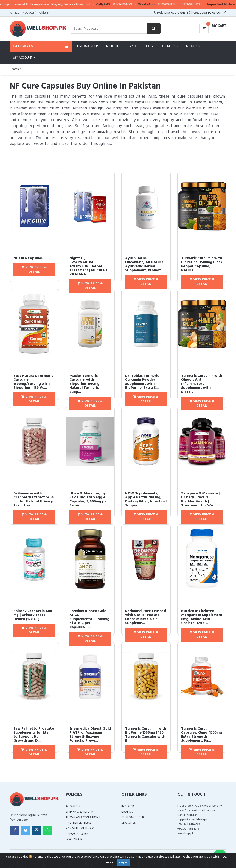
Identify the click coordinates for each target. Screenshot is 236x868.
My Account (24, 58)
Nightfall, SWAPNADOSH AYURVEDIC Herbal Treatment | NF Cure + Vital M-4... (89, 266)
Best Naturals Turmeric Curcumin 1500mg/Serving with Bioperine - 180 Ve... (33, 382)
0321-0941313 (179, 5)
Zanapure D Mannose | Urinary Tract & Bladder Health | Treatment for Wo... (201, 500)
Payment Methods (80, 828)
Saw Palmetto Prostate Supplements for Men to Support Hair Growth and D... (34, 735)
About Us (193, 46)
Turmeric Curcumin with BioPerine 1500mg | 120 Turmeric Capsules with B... (146, 735)
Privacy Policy (77, 834)
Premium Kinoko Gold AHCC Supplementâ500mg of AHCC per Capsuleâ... (89, 619)
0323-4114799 (135, 5)
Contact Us (169, 46)
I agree (123, 863)
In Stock (112, 46)
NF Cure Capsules (28, 258)
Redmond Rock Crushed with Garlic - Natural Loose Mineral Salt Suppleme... (146, 617)
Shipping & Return (80, 812)
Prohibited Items (78, 823)
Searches (129, 823)
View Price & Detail (34, 269)
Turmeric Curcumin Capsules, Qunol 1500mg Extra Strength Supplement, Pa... (202, 735)
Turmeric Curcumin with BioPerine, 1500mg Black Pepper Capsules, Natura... (202, 264)
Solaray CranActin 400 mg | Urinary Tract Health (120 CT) (33, 615)
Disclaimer (74, 840)
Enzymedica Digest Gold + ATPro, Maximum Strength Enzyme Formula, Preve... (90, 735)
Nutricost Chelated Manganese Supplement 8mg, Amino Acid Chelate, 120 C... (202, 617)
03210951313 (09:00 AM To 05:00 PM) (199, 13)
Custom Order (87, 46)
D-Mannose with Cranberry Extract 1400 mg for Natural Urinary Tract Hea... (34, 500)
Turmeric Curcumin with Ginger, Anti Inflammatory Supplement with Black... (202, 384)
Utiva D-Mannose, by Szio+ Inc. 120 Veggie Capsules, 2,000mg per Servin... (89, 500)
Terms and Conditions (83, 817)
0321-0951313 (203, 5)
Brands (132, 46)
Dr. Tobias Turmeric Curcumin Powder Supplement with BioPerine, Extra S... (142, 382)
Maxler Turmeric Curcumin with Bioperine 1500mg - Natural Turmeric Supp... (86, 384)
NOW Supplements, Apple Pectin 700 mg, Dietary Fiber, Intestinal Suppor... (146, 500)
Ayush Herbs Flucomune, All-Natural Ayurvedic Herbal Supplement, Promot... (145, 264)
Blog (149, 46)
